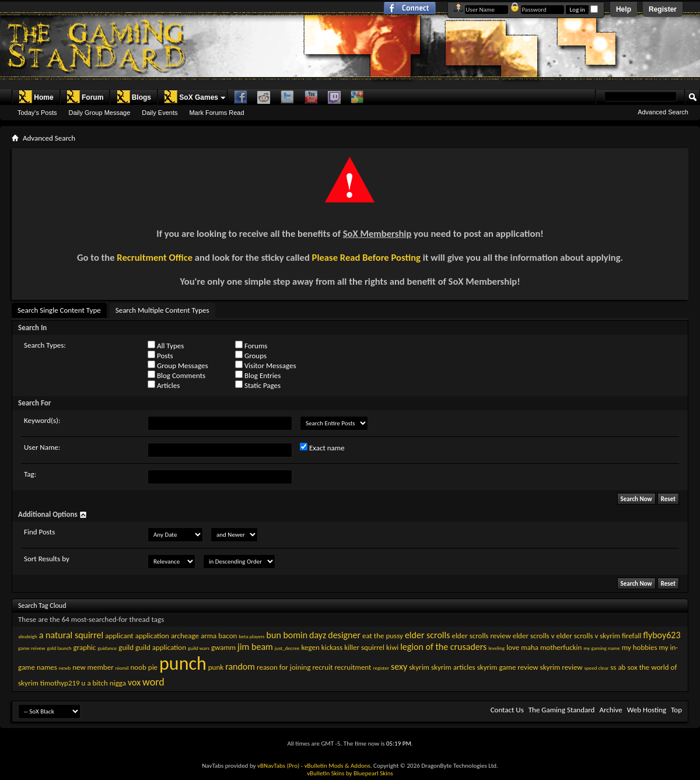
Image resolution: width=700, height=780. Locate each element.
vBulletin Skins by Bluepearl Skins (350, 773)
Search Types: (45, 345)
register (381, 668)
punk (216, 667)
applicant (119, 636)
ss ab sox (624, 667)
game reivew (32, 648)
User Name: (42, 447)
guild (126, 647)
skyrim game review (508, 667)
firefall (632, 636)
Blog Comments (176, 375)
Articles (164, 385)
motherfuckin (561, 647)
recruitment (353, 667)
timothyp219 (60, 683)
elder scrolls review (481, 636)
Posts (160, 355)
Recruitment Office (155, 257)
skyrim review (561, 667)
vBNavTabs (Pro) (278, 766)
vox (134, 682)
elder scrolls (428, 635)
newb (65, 668)
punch (183, 664)
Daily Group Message (100, 113)
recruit (323, 667)
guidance (107, 648)
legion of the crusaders (443, 647)
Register (663, 9)
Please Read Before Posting (366, 257)
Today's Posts (37, 113)
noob (138, 667)
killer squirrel (364, 647)
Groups (251, 355)
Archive (610, 710)
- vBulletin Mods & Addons (336, 766)
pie (153, 667)
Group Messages (178, 365)
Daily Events (160, 113)
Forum (85, 97)
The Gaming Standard (562, 710)
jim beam (255, 647)
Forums (251, 345)
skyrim (419, 667)
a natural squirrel (71, 635)
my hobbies (640, 647)
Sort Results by (47, 559)
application (152, 636)
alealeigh (28, 636)
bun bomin (287, 635)
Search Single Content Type (59, 310)
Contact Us (507, 710)
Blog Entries (258, 375)
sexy (399, 667)
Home (36, 97)
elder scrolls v (534, 636)
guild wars (199, 648)
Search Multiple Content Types (162, 310)
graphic (85, 647)
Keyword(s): (42, 420)
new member (93, 667)
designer (344, 635)
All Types (166, 345)
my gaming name (601, 648)
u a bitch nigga (104, 683)
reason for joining (284, 667)
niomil (122, 668)
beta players (251, 636)
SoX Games (191, 97)
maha (530, 647)
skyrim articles (453, 667)
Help (624, 9)
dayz (318, 635)
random (240, 667)
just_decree (287, 648)
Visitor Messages (265, 365)
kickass (332, 647)
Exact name (322, 447)
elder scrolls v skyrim (588, 636)
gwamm (223, 647)
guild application (161, 647)
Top (676, 710)
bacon (228, 636)
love (513, 647)
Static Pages (258, 385)
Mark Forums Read (216, 113)
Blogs (134, 97)
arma (209, 636)
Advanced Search (663, 112)
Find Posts (39, 532)
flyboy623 (661, 635)
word (153, 682)
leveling (496, 648)
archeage (185, 636)
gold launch (59, 648)
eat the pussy (383, 636)
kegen (311, 647)
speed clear (597, 668)
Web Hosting (647, 710)
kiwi (392, 647)
